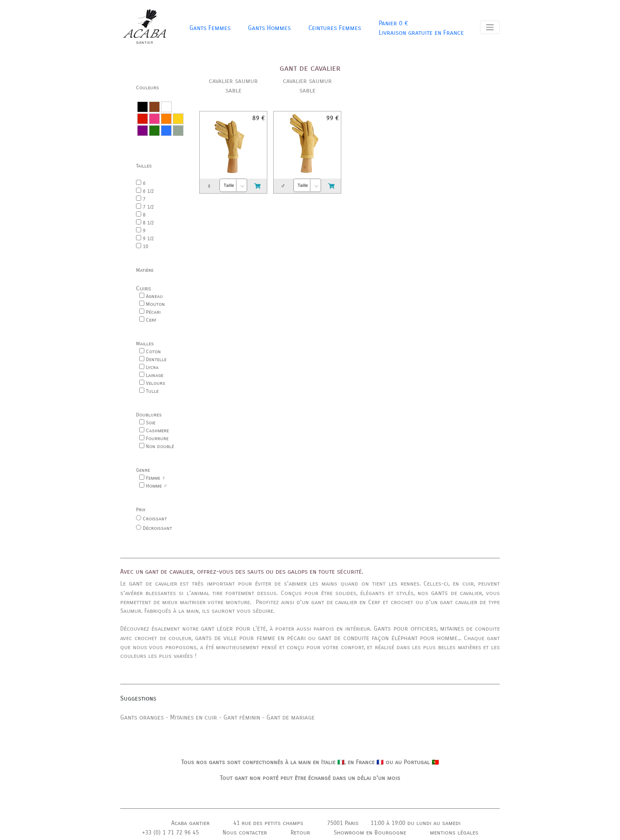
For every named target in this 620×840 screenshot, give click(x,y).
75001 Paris (343, 823)
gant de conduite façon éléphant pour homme (388, 638)
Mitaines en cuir (194, 717)
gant (136, 583)
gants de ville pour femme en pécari (250, 638)
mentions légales (454, 832)
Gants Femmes (210, 28)
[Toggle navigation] (490, 27)
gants (439, 593)
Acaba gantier (190, 823)
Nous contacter (245, 832)
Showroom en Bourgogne (370, 832)
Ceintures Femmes (335, 28)
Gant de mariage (291, 717)
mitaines (452, 628)
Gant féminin (242, 717)
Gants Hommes (269, 28)
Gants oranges (142, 717)
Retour (300, 832)
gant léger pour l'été (233, 628)
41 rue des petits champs (268, 823)
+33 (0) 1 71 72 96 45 (170, 832)
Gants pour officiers (405, 628)
